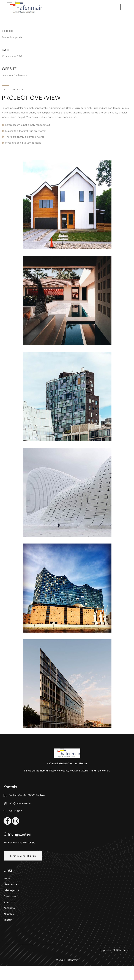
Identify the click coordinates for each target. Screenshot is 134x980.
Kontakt (8, 920)
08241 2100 (13, 811)
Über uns (11, 884)
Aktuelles (9, 914)
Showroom (10, 896)
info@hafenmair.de (17, 803)
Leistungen (13, 890)
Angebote (9, 908)
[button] (23, 856)
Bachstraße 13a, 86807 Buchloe (24, 795)
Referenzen (10, 902)
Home (7, 878)
